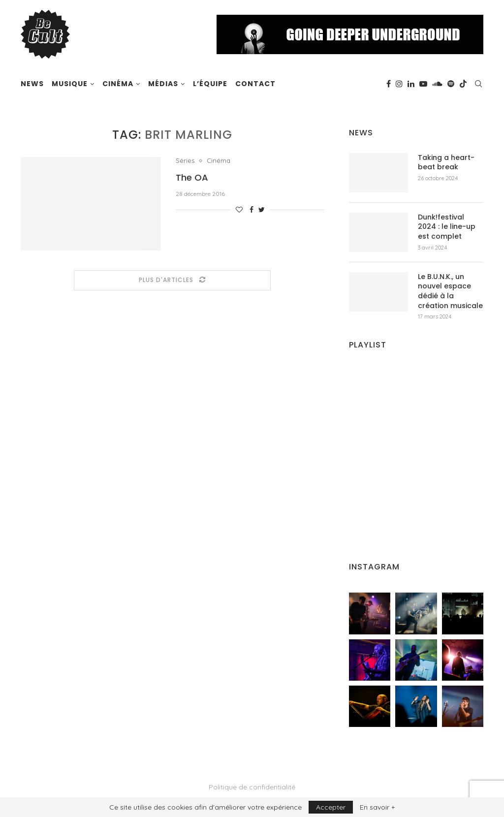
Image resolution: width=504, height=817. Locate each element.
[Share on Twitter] (262, 210)
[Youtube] (423, 84)
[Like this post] (239, 210)
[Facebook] (389, 84)
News (32, 84)
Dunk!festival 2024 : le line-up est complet (447, 227)
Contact (255, 84)
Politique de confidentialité (252, 787)
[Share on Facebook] (252, 210)
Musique (70, 84)
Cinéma (118, 84)
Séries (185, 161)
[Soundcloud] (437, 84)
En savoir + (377, 807)
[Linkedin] (411, 84)
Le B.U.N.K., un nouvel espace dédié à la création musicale (450, 291)
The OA (192, 177)
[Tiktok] (463, 84)
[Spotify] (451, 84)
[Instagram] (399, 84)
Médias (163, 84)
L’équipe (210, 84)
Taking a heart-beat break (446, 163)
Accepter (331, 807)
